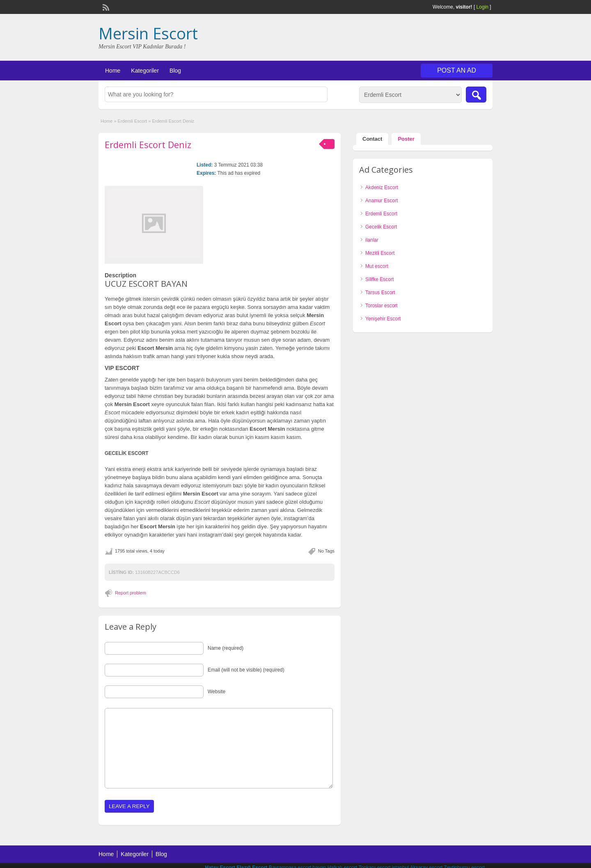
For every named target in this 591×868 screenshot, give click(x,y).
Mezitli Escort (380, 253)
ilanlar (372, 240)
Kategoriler (145, 71)
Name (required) (226, 648)
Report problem (131, 593)
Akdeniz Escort (382, 187)
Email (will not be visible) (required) (246, 670)
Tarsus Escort (380, 292)
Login (482, 7)
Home (113, 71)
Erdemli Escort (133, 121)
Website (216, 692)
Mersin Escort (148, 33)
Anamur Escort (381, 201)
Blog (175, 71)
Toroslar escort (381, 306)
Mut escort (377, 266)
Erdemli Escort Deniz (148, 144)
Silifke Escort (379, 279)
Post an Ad (457, 70)
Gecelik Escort (381, 227)
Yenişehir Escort (383, 319)
